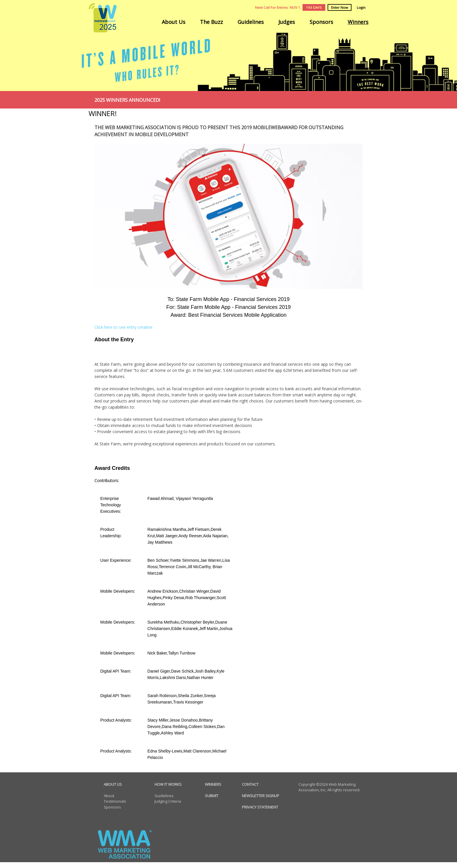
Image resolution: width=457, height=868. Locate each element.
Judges (287, 22)
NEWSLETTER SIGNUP (261, 796)
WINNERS (213, 784)
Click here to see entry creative (123, 327)
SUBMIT (212, 796)
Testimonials (115, 801)
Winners (358, 22)
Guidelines (251, 22)
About (109, 796)
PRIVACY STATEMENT (260, 807)
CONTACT (250, 784)
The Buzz (211, 22)
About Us (174, 22)
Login (361, 7)
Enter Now (340, 7)
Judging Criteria (168, 801)
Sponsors (321, 22)
